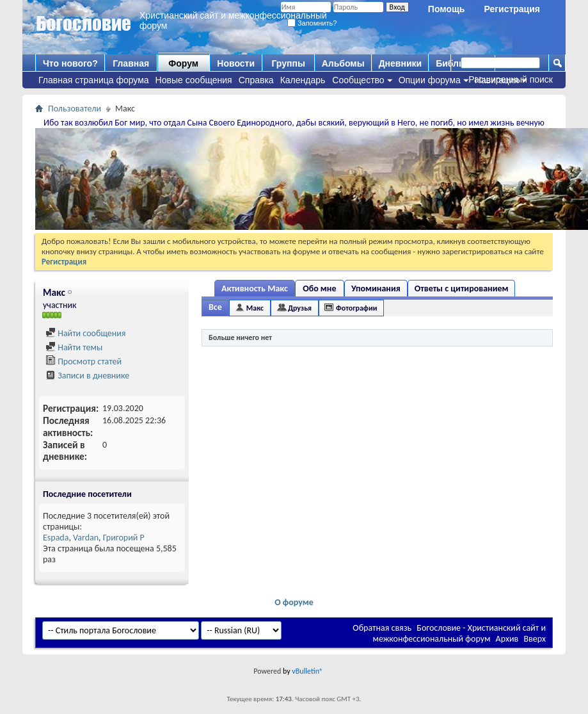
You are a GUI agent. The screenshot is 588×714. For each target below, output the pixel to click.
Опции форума (430, 80)
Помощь (447, 9)
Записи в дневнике (87, 376)
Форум (183, 63)
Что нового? (70, 63)
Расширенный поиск (511, 79)
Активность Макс (255, 288)
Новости (236, 63)
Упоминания (376, 288)
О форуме (294, 602)
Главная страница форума (94, 80)
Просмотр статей (83, 361)
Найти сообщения (85, 333)
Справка (256, 80)
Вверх (535, 639)
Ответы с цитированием (462, 288)
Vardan (86, 538)
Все (215, 307)
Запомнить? (312, 23)
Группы (288, 63)
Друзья (300, 308)
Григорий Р (124, 538)
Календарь (303, 80)
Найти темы (74, 347)
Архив (507, 639)
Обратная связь (382, 628)
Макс (255, 308)
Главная (131, 63)
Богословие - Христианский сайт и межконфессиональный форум (459, 633)
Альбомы (343, 63)
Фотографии (356, 308)
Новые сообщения (194, 80)
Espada (56, 538)
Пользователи (75, 109)
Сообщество (358, 80)
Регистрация (512, 9)
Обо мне (319, 288)
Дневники (401, 63)
